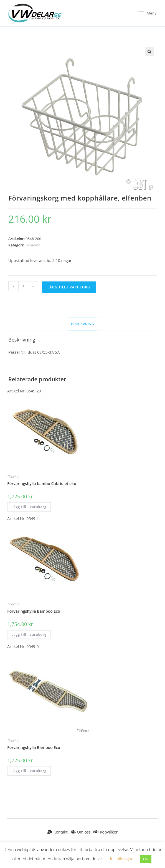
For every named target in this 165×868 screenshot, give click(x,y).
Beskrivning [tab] (82, 324)
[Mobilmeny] (145, 13)
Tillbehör (32, 245)
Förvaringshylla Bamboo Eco (34, 611)
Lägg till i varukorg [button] (29, 507)
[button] (149, 52)
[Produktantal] (23, 286)
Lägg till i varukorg (69, 287)
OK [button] (146, 859)
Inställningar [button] (121, 859)
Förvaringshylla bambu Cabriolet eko (42, 484)
